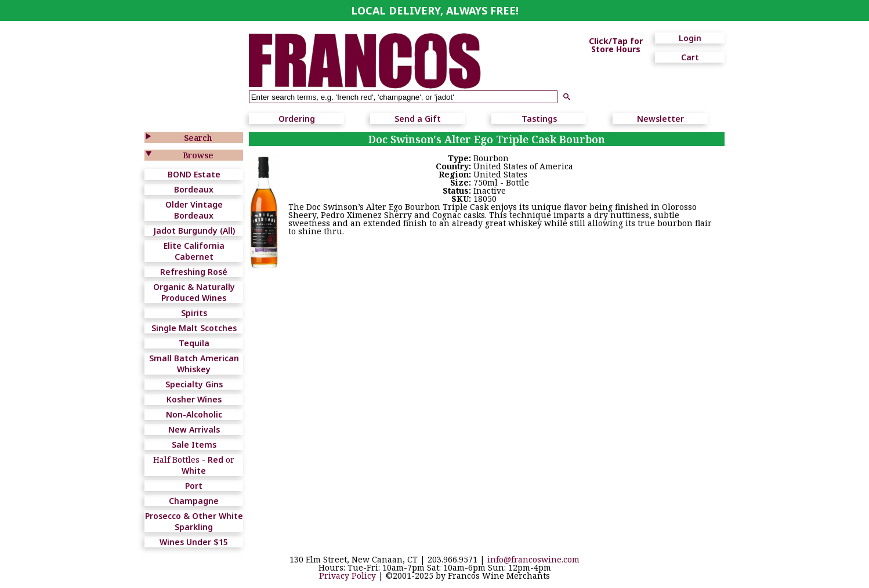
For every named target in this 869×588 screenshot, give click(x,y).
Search (198, 138)
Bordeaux (194, 189)
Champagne (194, 501)
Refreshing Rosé (194, 272)
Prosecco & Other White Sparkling (194, 521)
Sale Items (194, 444)
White (194, 471)
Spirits (194, 313)
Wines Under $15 (194, 542)
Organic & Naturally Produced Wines (194, 292)
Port (194, 486)
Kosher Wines (194, 399)
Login (690, 38)
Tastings (539, 119)
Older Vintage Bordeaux (194, 210)
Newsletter (660, 119)
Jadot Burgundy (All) (194, 231)
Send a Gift (418, 119)
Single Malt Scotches (194, 328)
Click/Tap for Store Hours (616, 45)
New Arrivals (194, 429)
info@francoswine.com (533, 559)
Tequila (194, 343)
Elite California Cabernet (194, 251)
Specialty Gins (194, 384)
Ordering (297, 119)
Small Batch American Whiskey (194, 364)
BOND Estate (194, 174)
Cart (690, 57)
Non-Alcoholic (194, 414)
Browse (198, 155)
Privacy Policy (347, 576)
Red (216, 460)
